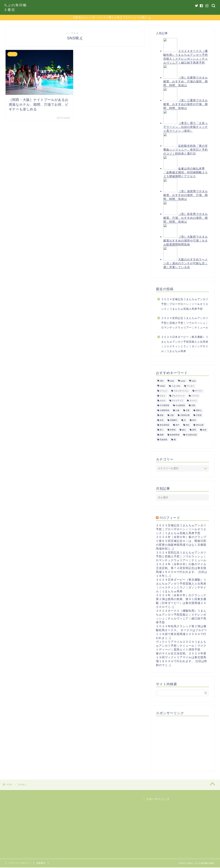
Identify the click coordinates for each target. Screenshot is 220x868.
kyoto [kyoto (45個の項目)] (183, 382)
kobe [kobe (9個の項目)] (172, 382)
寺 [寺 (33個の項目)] (185, 421)
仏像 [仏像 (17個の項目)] (177, 411)
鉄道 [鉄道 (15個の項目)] (204, 430)
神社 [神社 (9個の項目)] (188, 425)
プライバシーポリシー (20, 864)
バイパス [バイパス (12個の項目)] (195, 396)
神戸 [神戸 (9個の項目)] (177, 425)
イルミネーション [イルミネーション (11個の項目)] (181, 391)
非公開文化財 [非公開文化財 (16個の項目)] (191, 435)
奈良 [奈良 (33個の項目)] (162, 421)
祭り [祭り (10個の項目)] (162, 430)
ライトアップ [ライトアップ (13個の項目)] (177, 401)
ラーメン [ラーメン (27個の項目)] (193, 401)
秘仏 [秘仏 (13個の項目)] (184, 430)
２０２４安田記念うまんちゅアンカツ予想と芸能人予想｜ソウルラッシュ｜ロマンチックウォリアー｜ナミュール (185, 323)
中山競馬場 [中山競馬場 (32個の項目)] (180, 406)
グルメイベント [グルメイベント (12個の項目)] (178, 396)
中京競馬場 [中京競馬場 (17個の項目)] (164, 406)
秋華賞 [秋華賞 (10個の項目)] (173, 430)
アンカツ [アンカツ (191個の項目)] (190, 387)
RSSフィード (170, 518)
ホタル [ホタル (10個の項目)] (163, 401)
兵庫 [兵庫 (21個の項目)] (188, 411)
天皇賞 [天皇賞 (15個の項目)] (199, 416)
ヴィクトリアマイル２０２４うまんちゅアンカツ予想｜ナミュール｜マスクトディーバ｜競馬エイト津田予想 (181, 646)
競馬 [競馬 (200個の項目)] (194, 430)
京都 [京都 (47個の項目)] (193, 406)
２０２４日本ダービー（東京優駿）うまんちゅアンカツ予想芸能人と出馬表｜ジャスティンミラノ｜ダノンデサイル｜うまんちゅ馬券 (185, 345)
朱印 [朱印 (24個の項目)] (194, 421)
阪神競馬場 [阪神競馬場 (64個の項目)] (175, 435)
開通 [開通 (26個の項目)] (162, 435)
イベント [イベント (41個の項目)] (164, 391)
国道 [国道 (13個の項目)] (162, 416)
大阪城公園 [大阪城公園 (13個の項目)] (185, 416)
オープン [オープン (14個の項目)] (199, 391)
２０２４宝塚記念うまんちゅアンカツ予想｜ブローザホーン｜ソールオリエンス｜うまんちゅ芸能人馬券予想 (185, 305)
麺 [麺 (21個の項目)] (175, 440)
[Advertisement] (184, 743)
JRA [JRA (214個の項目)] (162, 382)
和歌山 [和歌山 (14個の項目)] (199, 411)
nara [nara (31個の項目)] (194, 382)
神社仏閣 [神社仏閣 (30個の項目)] (200, 425)
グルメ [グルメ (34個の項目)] (163, 396)
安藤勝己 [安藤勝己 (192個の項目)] (174, 421)
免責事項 (41, 864)
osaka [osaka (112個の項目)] (162, 387)
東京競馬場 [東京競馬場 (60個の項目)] (164, 425)
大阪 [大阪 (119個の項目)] (172, 416)
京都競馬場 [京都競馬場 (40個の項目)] (164, 411)
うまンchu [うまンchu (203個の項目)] (176, 387)
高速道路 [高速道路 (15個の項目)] (164, 440)
